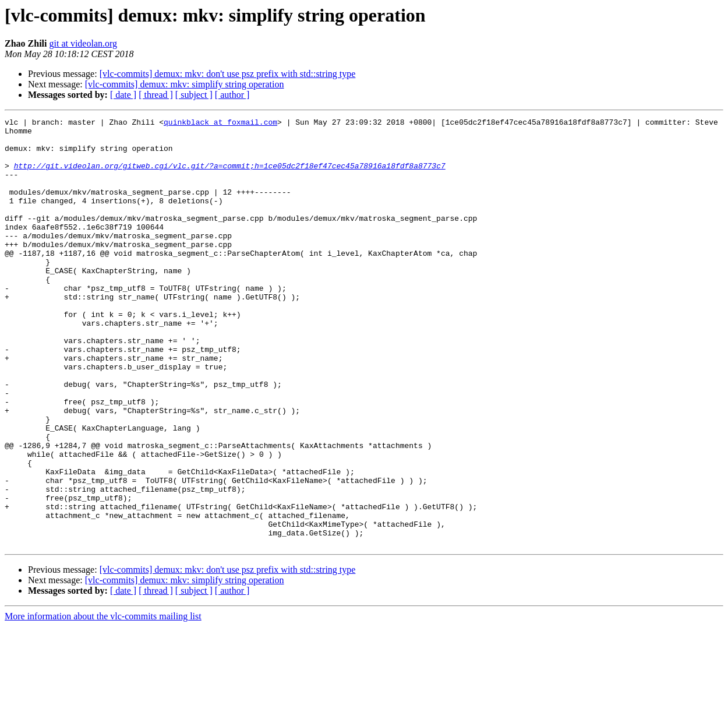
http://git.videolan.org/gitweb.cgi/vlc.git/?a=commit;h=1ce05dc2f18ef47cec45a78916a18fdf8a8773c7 (230, 176)
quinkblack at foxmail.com (220, 124)
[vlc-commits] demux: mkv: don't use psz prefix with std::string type (228, 74)
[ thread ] (156, 95)
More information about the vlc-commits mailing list (103, 702)
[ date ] (123, 95)
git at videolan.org (83, 43)
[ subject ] (194, 95)
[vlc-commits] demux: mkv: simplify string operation (185, 84)
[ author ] (232, 95)
